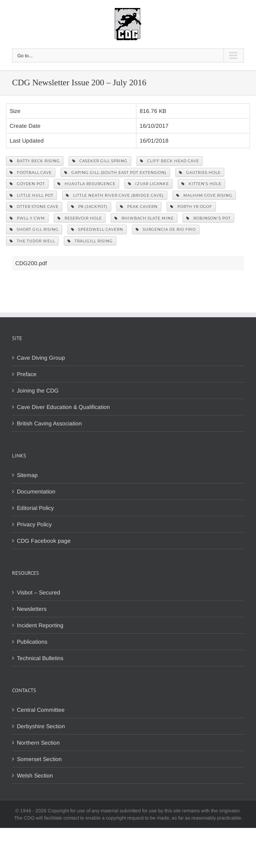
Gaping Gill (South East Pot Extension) (115, 172)
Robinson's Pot (208, 218)
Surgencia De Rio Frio (166, 229)
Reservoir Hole (80, 218)
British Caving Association (49, 423)
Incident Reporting (40, 625)
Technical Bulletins (40, 658)
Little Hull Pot (31, 195)
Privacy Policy (34, 524)
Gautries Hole (200, 172)
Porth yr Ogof (191, 206)
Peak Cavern (139, 206)
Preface (27, 374)
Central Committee (41, 710)
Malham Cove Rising (204, 195)
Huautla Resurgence (86, 184)
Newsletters (32, 609)
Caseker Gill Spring (100, 161)
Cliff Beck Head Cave (170, 161)
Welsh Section (35, 775)
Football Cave (31, 172)
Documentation (36, 491)
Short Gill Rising (34, 229)
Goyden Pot (27, 184)
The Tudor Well (32, 241)
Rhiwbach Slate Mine (144, 218)
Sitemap (27, 475)
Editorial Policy (35, 508)
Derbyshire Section (41, 726)
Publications (32, 642)
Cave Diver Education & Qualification (63, 407)
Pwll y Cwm (27, 218)
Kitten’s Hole (201, 184)
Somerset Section (39, 759)
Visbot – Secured (39, 592)
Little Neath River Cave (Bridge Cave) (115, 195)
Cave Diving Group (41, 358)
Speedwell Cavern (97, 229)
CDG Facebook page (44, 541)
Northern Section (38, 743)
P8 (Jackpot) (89, 206)
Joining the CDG (38, 391)
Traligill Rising (90, 241)
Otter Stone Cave (34, 206)
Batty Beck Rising (35, 161)
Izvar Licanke (148, 184)
